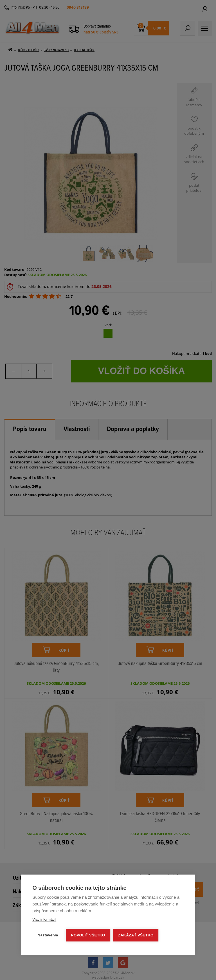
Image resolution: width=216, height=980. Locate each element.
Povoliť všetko (88, 935)
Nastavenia (48, 935)
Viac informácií (44, 919)
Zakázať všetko (136, 935)
